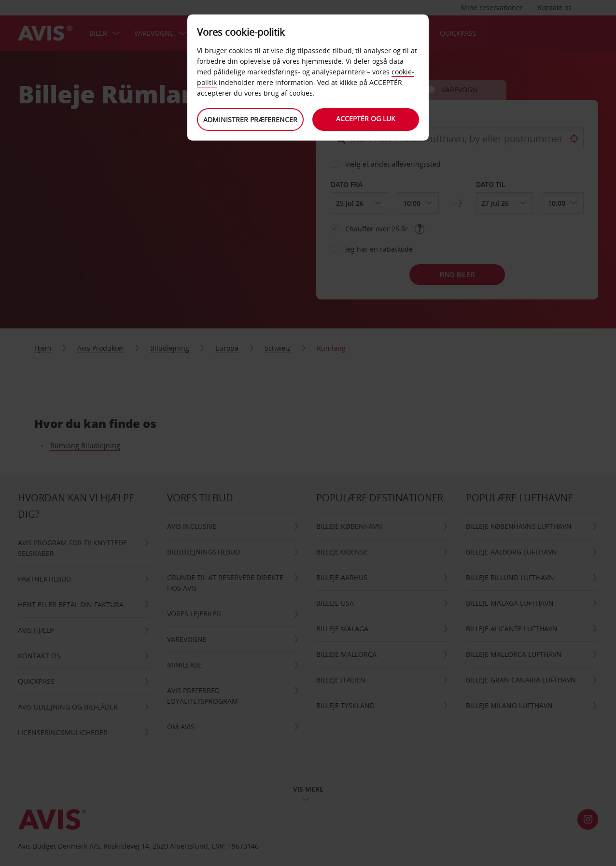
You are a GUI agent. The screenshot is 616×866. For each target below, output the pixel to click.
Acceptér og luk (366, 119)
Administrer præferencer (250, 120)
